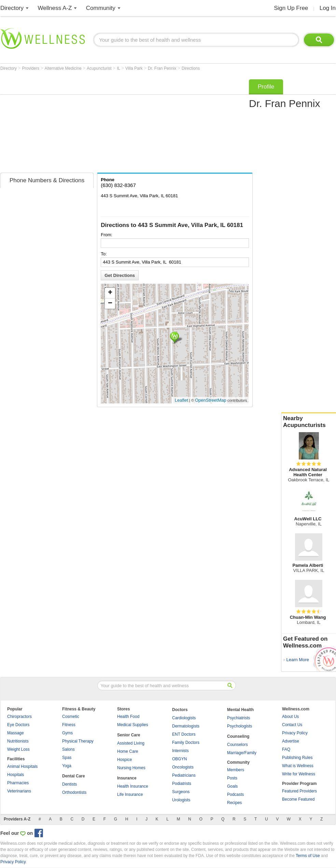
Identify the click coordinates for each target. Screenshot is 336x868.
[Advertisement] (90, 124)
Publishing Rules (297, 758)
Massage (16, 733)
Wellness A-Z (55, 8)
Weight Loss (18, 749)
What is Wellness (298, 766)
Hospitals (16, 775)
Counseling (238, 736)
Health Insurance (133, 786)
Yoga (67, 766)
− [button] (110, 304)
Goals (232, 786)
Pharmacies (18, 783)
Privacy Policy (295, 733)
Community (101, 8)
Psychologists (240, 726)
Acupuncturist (100, 68)
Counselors (237, 745)
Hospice (124, 760)
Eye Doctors (18, 725)
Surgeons (181, 792)
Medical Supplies (133, 725)
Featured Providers (299, 791)
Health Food (128, 717)
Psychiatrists (239, 718)
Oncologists (183, 767)
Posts (232, 778)
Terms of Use (308, 856)
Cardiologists (184, 718)
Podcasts (235, 794)
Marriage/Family (242, 753)
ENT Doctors (184, 734)
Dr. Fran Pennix (163, 68)
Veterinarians (19, 791)
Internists (180, 751)
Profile (266, 87)
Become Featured (298, 799)
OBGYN (179, 759)
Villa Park (135, 68)
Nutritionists (18, 741)
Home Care (128, 751)
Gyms (67, 733)
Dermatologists (186, 726)
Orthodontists (74, 792)
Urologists (181, 800)
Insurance (127, 778)
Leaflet (181, 400)
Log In (328, 8)
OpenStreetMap (211, 400)
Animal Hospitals (22, 766)
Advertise (291, 741)
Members (236, 770)
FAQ (286, 749)
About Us (290, 717)
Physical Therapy (78, 741)
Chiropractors (19, 717)
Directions (191, 68)
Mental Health (240, 710)
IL (119, 68)
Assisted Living (131, 743)
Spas (67, 758)
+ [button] (110, 293)
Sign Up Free (291, 8)
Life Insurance (130, 794)
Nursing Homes (131, 768)
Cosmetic (71, 717)
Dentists (69, 784)
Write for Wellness (299, 774)
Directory (12, 8)
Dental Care (74, 776)
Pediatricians (184, 775)
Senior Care (129, 735)
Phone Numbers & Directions (47, 180)
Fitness (69, 725)
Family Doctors (186, 743)
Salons (68, 749)
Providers (31, 68)
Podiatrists (182, 784)
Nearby (309, 422)
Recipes (234, 803)
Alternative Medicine (64, 68)
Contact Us (292, 725)
